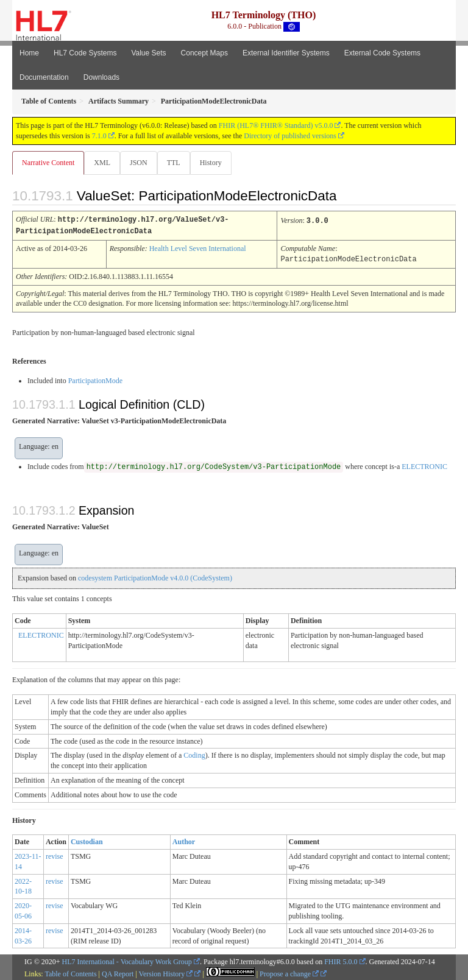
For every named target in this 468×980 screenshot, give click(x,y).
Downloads (101, 77)
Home (29, 53)
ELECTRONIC (424, 465)
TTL (174, 163)
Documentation (44, 77)
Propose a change (289, 972)
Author (184, 840)
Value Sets (148, 53)
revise (55, 855)
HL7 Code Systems (85, 53)
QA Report (118, 972)
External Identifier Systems (286, 53)
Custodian (87, 840)
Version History (166, 972)
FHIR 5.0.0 (341, 960)
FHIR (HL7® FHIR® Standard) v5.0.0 (276, 125)
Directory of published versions (290, 136)
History (211, 163)
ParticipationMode (95, 379)
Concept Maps (204, 53)
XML (102, 163)
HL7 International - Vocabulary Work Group (127, 960)
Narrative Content (48, 163)
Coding (194, 753)
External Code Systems (382, 53)
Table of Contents (70, 972)
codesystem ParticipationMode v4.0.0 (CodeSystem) (155, 576)
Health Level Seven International (198, 247)
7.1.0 (99, 136)
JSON (139, 163)
